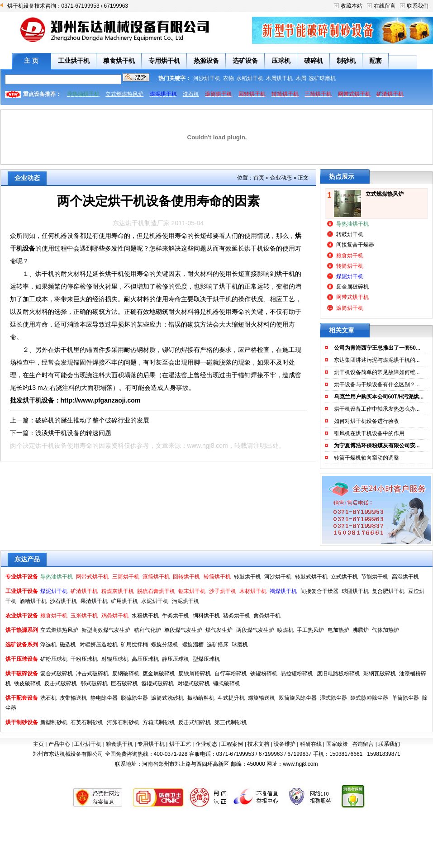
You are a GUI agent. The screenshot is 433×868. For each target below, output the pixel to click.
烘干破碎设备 (22, 674)
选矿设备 (245, 61)
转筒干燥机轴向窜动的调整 (366, 458)
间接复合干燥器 (355, 245)
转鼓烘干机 (350, 234)
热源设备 (206, 61)
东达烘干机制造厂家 (141, 223)
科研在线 (311, 744)
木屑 (301, 78)
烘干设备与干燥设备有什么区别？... (377, 384)
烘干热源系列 (22, 630)
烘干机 (222, 299)
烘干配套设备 (22, 698)
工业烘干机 (74, 61)
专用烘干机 (164, 61)
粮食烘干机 (119, 61)
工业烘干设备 (22, 591)
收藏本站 (352, 6)
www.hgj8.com (208, 446)
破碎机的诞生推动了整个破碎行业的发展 (92, 420)
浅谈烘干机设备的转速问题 (73, 433)
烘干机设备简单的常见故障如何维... (377, 372)
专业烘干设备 (22, 577)
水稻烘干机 (250, 78)
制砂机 (346, 61)
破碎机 (314, 61)
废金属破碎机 (352, 287)
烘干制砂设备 (22, 722)
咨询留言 (363, 744)
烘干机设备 (260, 248)
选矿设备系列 (22, 645)
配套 (376, 61)
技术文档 (258, 744)
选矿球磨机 (322, 78)
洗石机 (191, 94)
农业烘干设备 (22, 616)
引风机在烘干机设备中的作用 (369, 433)
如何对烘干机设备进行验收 (366, 421)
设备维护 (285, 744)
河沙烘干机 (207, 78)
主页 (38, 744)
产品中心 (59, 744)
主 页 (31, 61)
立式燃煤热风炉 (124, 94)
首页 (259, 178)
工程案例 (232, 744)
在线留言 (385, 6)
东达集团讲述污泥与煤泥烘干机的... (377, 360)
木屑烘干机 (279, 78)
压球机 (281, 61)
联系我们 (418, 6)
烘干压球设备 (22, 659)
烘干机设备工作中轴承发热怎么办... (377, 409)
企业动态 (281, 178)
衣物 (228, 78)
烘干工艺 (180, 744)
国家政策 (337, 744)
